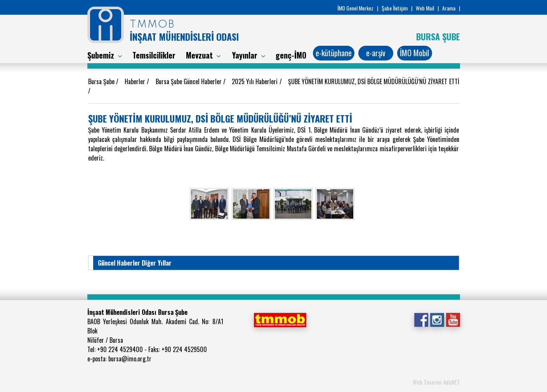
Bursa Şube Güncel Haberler (189, 81)
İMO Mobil (414, 53)
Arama (449, 8)
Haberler (136, 81)
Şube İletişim (395, 8)
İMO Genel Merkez (355, 8)
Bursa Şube (102, 81)
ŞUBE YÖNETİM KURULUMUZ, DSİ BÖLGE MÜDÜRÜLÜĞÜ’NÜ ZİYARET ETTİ (374, 81)
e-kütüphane (334, 53)
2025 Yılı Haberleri (255, 81)
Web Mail (425, 8)
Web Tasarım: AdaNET (436, 382)
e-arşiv (376, 53)
